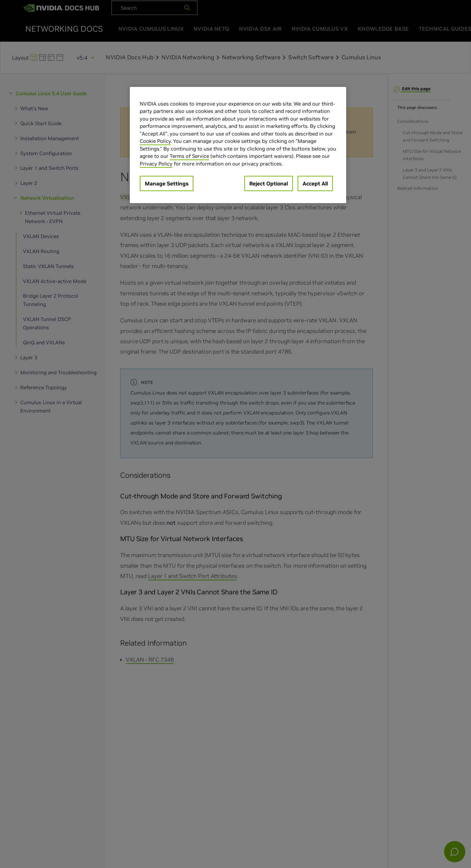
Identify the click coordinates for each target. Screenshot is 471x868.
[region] (238, 145)
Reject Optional (269, 183)
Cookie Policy (155, 141)
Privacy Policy (156, 164)
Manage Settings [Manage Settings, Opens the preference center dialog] (167, 183)
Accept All (315, 183)
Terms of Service (189, 156)
